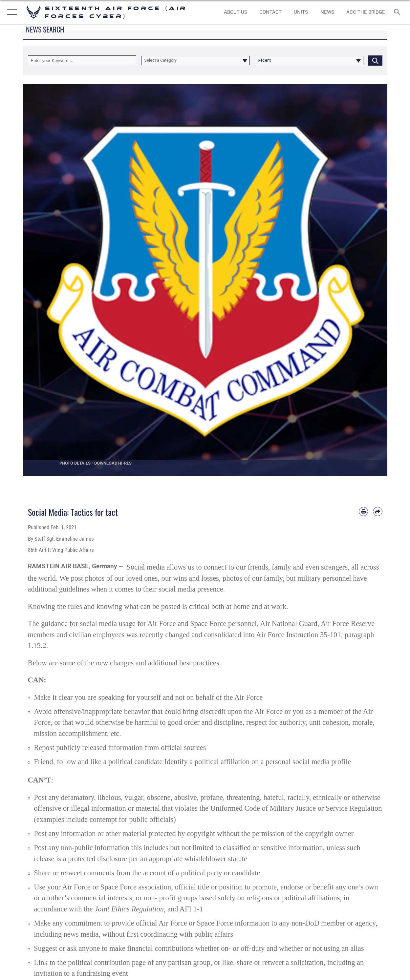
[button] (11, 12)
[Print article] (363, 511)
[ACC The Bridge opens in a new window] (366, 12)
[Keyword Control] (82, 60)
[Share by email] (378, 511)
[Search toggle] (399, 12)
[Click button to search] (375, 60)
